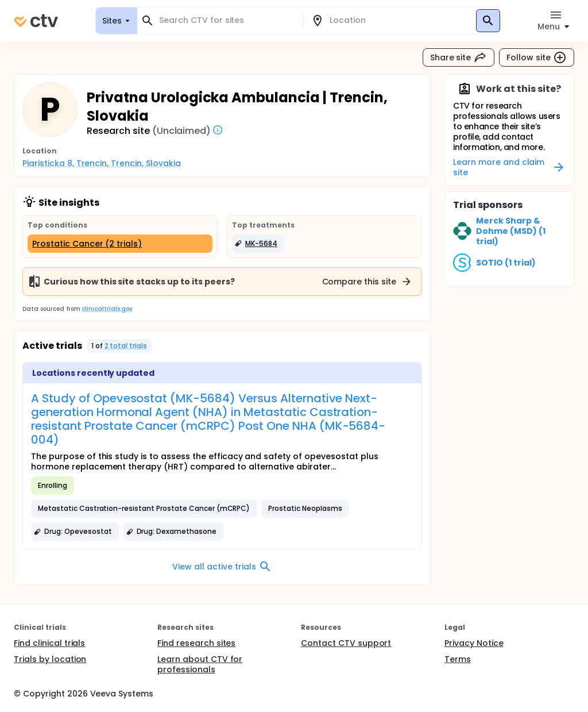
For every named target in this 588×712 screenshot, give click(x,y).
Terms (458, 659)
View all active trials (222, 567)
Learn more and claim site (509, 167)
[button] (258, 244)
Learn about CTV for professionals (200, 664)
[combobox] (227, 20)
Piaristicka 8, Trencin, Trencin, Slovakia (102, 163)
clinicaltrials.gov (107, 309)
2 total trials (126, 346)
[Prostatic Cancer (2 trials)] (120, 244)
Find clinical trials (49, 643)
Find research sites (196, 643)
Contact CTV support (346, 643)
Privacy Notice (474, 643)
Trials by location (50, 659)
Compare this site (367, 282)
